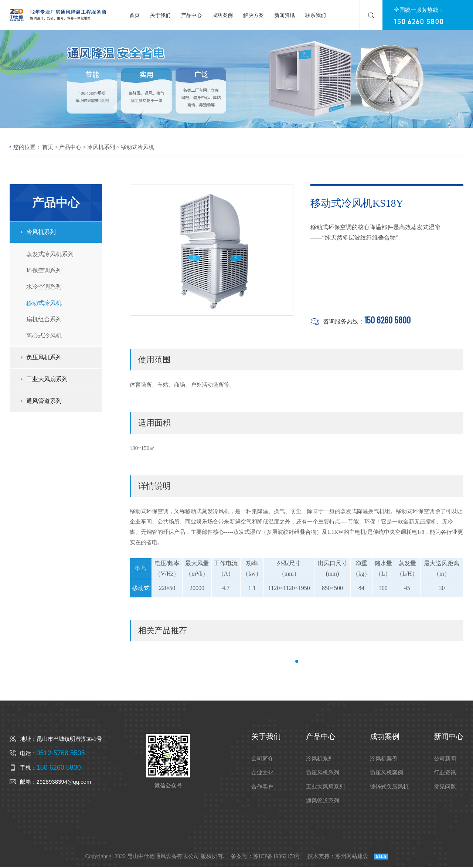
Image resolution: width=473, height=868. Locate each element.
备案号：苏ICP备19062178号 (266, 857)
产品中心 (191, 16)
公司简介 (262, 759)
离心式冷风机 (44, 336)
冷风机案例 (384, 759)
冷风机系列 (101, 148)
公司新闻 (445, 759)
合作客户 (262, 787)
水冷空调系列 (44, 287)
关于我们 (160, 16)
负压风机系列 (44, 358)
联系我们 (316, 16)
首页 (135, 16)
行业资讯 (445, 773)
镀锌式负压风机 (389, 787)
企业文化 (262, 773)
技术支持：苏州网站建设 (338, 857)
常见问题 (445, 787)
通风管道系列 (44, 401)
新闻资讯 (285, 16)
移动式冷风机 (137, 148)
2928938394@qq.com (64, 782)
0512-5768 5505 (61, 754)
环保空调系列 (44, 271)
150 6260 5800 (419, 21)
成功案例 (222, 16)
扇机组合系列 (44, 320)
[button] (297, 662)
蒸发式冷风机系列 (50, 255)
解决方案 (253, 16)
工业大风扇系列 (47, 379)
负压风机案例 (387, 773)
